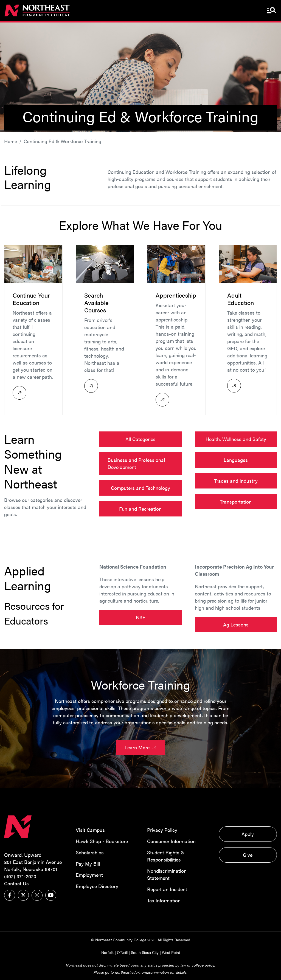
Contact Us (16, 883)
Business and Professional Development (136, 464)
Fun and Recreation (140, 509)
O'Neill (122, 952)
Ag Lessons (236, 624)
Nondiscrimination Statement (167, 874)
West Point (171, 952)
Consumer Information (171, 841)
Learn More (141, 747)
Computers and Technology (140, 488)
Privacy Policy (162, 830)
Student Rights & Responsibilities (166, 856)
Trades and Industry (236, 481)
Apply (248, 834)
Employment (89, 875)
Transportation (236, 502)
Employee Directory (97, 886)
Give (248, 855)
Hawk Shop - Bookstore (102, 841)
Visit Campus (90, 830)
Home (11, 141)
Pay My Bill (88, 864)
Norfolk (107, 952)
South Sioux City (145, 952)
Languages (236, 460)
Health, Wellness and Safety (236, 439)
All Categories (140, 439)
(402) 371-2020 (20, 876)
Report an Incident (167, 889)
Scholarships (90, 852)
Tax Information (164, 900)
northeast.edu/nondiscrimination (142, 972)
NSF (140, 617)
